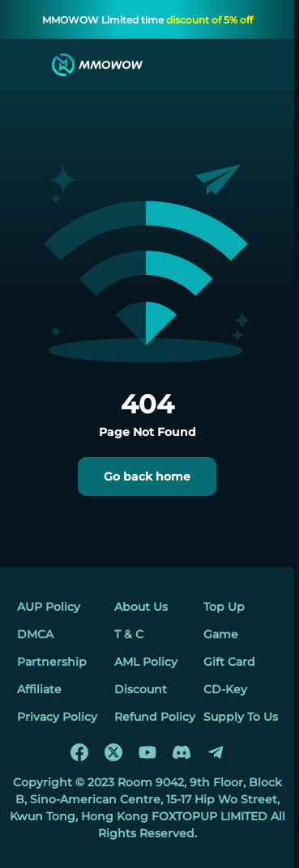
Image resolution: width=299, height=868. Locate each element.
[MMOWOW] (97, 65)
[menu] (28, 65)
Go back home (147, 476)
